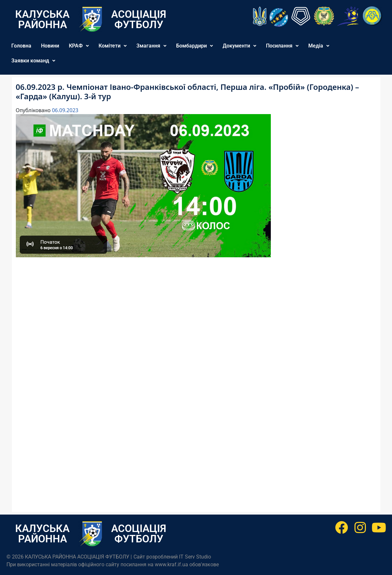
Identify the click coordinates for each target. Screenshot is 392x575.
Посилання (282, 46)
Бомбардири (195, 46)
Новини (50, 46)
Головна (21, 46)
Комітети (113, 46)
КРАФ (79, 46)
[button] (79, 46)
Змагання (151, 46)
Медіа (319, 46)
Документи (239, 46)
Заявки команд (33, 61)
